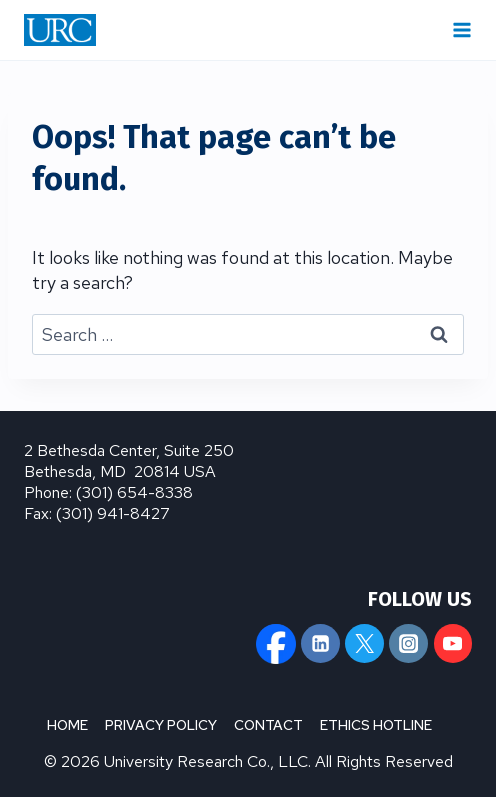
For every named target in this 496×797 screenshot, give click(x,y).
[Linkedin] (320, 643)
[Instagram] (408, 643)
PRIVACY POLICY (161, 725)
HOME (67, 725)
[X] (364, 643)
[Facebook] (276, 643)
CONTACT (268, 725)
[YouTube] (453, 643)
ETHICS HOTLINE (376, 725)
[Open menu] (462, 30)
